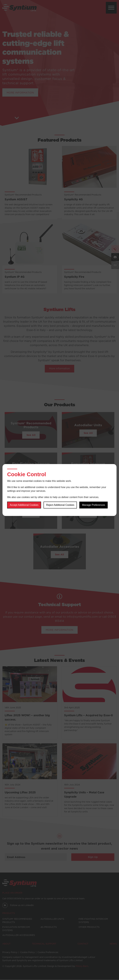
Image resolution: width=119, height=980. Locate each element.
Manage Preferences (94, 505)
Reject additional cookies (60, 505)
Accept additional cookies (24, 505)
